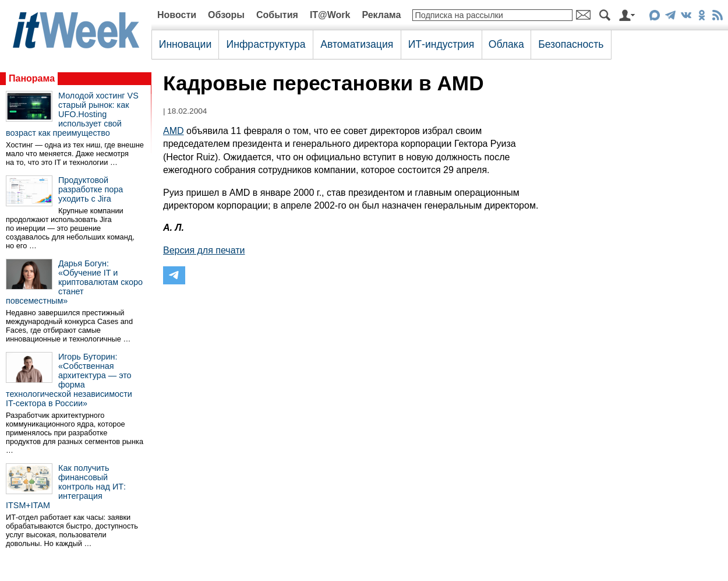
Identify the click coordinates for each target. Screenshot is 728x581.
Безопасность (571, 44)
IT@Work (330, 15)
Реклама (381, 15)
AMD (174, 131)
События (277, 15)
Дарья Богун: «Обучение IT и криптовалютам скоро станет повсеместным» (74, 282)
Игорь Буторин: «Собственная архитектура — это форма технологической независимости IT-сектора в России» (69, 380)
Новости (177, 15)
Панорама (32, 78)
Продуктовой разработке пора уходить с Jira (91, 189)
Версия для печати (204, 250)
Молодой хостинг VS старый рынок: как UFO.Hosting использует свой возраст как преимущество (72, 114)
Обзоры (226, 15)
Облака (506, 44)
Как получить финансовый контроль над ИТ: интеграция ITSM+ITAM (66, 487)
